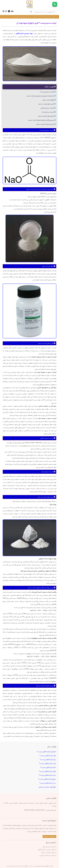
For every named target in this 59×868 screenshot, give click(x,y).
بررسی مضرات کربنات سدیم (46, 124)
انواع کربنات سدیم (49, 100)
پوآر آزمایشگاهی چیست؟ (48, 760)
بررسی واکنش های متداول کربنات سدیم (42, 120)
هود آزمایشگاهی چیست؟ (48, 756)
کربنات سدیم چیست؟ (48, 92)
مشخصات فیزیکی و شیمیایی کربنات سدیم (41, 96)
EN (12, 11)
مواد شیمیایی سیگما (48, 853)
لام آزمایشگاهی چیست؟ (48, 767)
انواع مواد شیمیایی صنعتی (47, 787)
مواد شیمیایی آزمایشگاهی (46, 850)
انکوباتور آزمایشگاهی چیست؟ (46, 752)
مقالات (44, 17)
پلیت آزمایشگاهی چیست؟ (47, 775)
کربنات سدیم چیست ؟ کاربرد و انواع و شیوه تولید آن (27, 17)
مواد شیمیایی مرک (48, 847)
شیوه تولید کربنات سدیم (47, 116)
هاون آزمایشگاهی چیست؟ (47, 771)
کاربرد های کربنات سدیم (47, 104)
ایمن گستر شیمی (52, 17)
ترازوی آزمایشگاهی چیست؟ (47, 779)
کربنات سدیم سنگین (48, 108)
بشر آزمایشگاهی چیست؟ (48, 783)
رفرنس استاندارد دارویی (47, 855)
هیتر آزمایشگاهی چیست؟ (47, 764)
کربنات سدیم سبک (49, 112)
